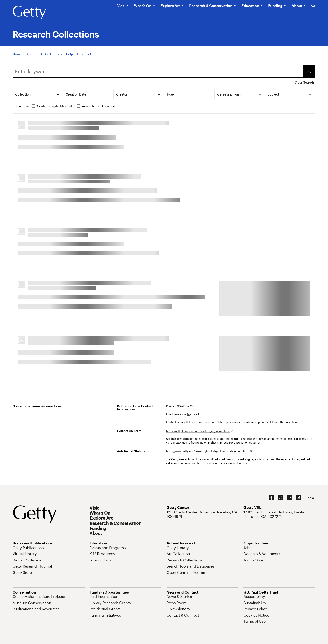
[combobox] (158, 71)
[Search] (31, 54)
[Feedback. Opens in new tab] (85, 54)
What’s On (143, 6)
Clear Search (304, 82)
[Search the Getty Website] (313, 6)
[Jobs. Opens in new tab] (247, 548)
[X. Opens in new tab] (281, 498)
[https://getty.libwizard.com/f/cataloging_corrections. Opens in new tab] (200, 431)
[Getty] (29, 13)
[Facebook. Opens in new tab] (271, 498)
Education (250, 6)
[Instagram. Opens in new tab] (290, 498)
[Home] (17, 54)
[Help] (69, 54)
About (297, 6)
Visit (121, 6)
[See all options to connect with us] (311, 498)
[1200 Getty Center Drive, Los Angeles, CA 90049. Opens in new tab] (202, 514)
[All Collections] (51, 54)
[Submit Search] (309, 71)
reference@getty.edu (187, 414)
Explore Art (170, 6)
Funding (275, 6)
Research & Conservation (211, 6)
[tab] (38, 95)
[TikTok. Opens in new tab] (299, 498)
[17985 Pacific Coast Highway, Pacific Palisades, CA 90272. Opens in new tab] (279, 514)
